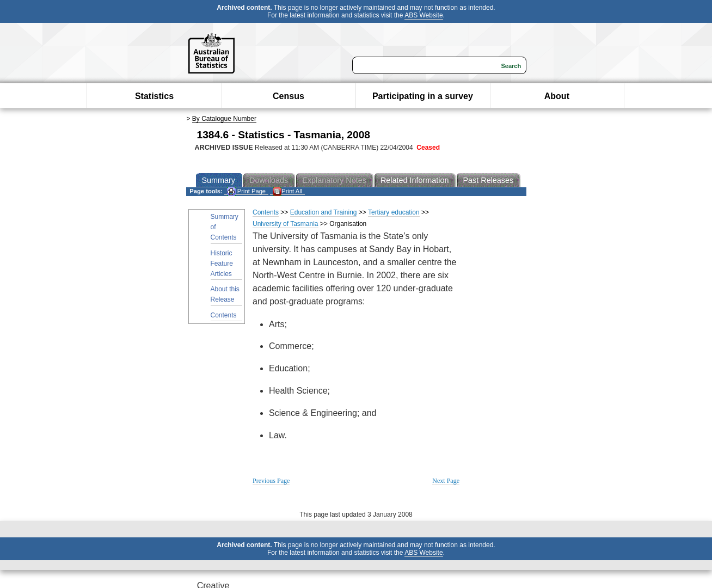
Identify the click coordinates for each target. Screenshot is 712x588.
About (557, 96)
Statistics (154, 96)
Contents (224, 315)
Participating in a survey (423, 96)
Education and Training (324, 212)
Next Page (446, 481)
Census (289, 96)
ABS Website (423, 15)
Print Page (246, 191)
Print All (287, 191)
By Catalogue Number (224, 119)
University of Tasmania (286, 224)
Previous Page (271, 481)
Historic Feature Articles (222, 264)
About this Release (225, 294)
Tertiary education (394, 212)
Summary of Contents (225, 227)
